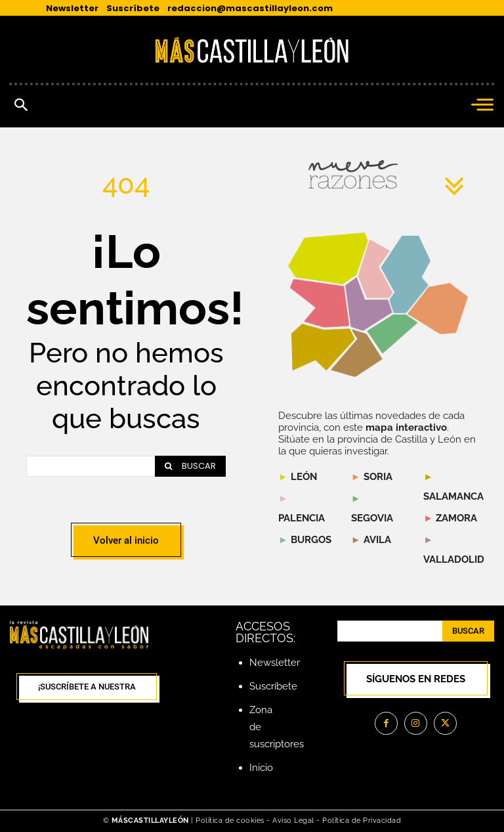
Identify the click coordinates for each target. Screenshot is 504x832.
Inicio (261, 768)
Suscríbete (273, 686)
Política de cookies (230, 821)
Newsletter (275, 663)
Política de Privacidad (362, 821)
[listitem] (320, 303)
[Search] (190, 466)
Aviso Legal (294, 821)
